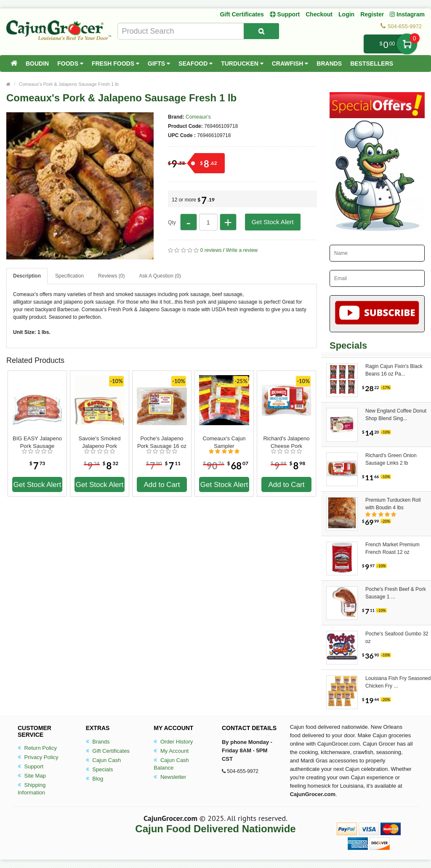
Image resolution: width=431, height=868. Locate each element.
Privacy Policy (38, 757)
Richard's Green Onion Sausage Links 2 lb (391, 459)
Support (31, 766)
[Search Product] (261, 31)
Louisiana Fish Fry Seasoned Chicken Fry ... (398, 682)
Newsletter (170, 777)
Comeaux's (198, 117)
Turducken (242, 64)
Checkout (319, 14)
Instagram (407, 14)
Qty (172, 222)
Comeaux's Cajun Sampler (224, 442)
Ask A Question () (160, 276)
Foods (70, 64)
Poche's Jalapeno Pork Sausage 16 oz (162, 442)
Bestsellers (372, 64)
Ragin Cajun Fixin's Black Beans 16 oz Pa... (394, 370)
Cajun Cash (104, 760)
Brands (329, 64)
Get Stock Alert (273, 222)
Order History (173, 742)
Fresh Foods (116, 64)
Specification (69, 276)
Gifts (159, 64)
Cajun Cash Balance (171, 764)
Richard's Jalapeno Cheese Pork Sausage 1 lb (286, 442)
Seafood (196, 64)
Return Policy (37, 748)
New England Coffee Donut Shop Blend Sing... (396, 415)
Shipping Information (32, 789)
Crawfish (290, 64)
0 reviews (211, 250)
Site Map (32, 776)
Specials (100, 769)
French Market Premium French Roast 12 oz (392, 548)
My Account (171, 751)
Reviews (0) (111, 276)
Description (27, 276)
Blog (95, 779)
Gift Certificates (242, 14)
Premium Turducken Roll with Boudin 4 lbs (393, 504)
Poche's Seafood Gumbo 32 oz (397, 638)
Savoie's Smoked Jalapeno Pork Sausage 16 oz (99, 442)
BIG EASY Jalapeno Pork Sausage (37, 442)
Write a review (242, 250)
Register (372, 14)
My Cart (407, 44)
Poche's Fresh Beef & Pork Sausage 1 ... (396, 593)
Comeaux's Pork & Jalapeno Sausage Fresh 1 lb (69, 84)
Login (346, 14)
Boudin (37, 64)
